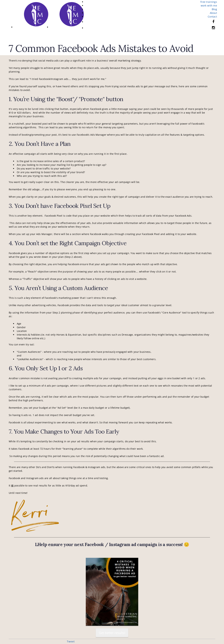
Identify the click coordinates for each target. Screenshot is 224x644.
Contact (212, 17)
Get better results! (112, 633)
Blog (214, 9)
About (213, 13)
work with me (209, 6)
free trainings (209, 2)
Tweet (71, 641)
